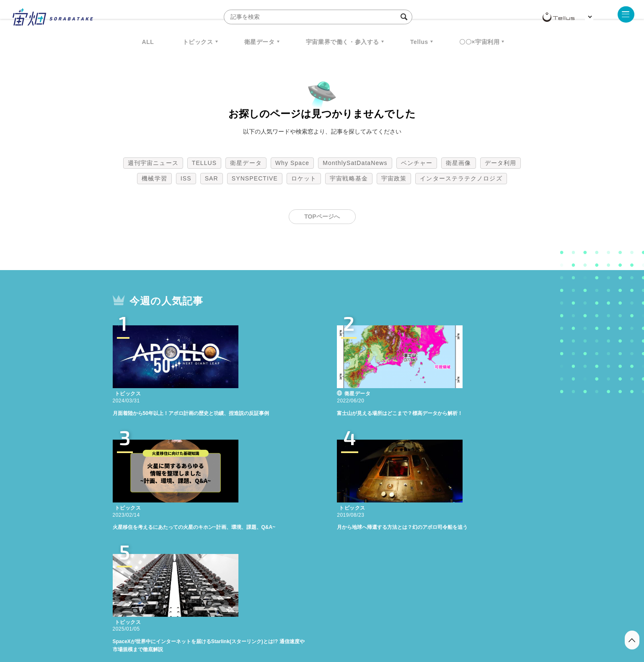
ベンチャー (417, 163)
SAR (212, 178)
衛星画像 (458, 163)
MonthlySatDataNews (355, 163)
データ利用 (501, 163)
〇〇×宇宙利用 (479, 42)
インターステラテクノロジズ (461, 178)
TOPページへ (322, 216)
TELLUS (204, 163)
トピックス (198, 42)
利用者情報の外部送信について (366, 618)
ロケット (304, 178)
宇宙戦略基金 (349, 178)
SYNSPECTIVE (255, 178)
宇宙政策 (394, 178)
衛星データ (260, 42)
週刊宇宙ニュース (153, 163)
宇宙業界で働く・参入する (343, 42)
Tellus (419, 42)
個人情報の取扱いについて (297, 618)
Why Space (292, 163)
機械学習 (154, 178)
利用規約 (253, 618)
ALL (148, 42)
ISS (186, 178)
